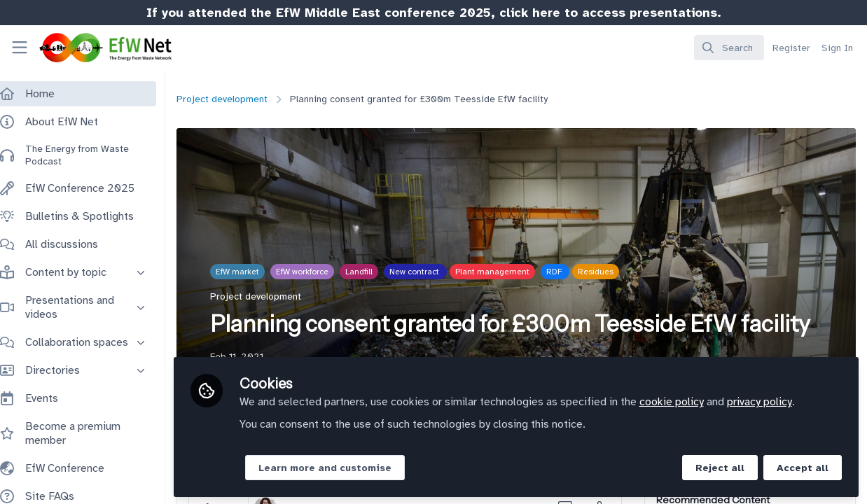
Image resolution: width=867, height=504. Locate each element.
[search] (729, 48)
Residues (610, 272)
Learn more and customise (339, 467)
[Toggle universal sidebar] (20, 48)
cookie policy (686, 400)
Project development (236, 99)
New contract (429, 272)
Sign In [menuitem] (837, 48)
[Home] (93, 48)
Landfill (373, 272)
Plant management (506, 272)
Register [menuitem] (791, 48)
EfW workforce (316, 272)
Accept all (803, 467)
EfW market (251, 272)
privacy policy (774, 400)
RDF (569, 272)
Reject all (720, 467)
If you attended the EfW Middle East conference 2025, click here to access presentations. (434, 13)
